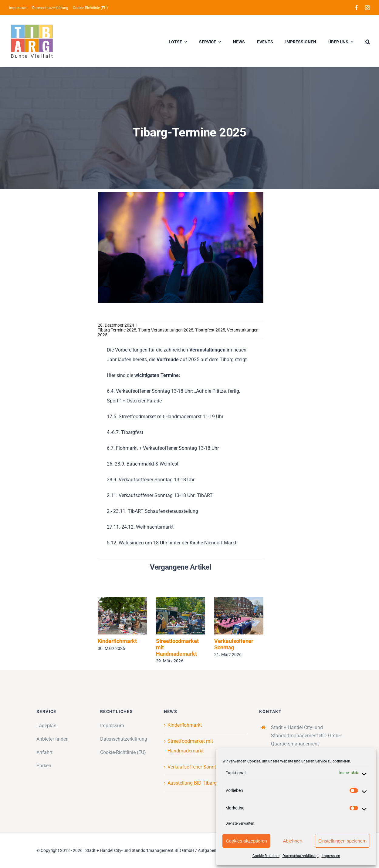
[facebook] (357, 8)
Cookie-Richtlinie (266, 856)
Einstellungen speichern (342, 841)
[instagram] (367, 8)
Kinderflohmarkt (117, 641)
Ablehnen (293, 841)
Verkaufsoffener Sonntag (234, 644)
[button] (368, 41)
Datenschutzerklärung (301, 856)
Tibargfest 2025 (210, 330)
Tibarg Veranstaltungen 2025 (166, 330)
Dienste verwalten (240, 823)
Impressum (331, 856)
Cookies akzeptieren (246, 841)
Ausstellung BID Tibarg (192, 783)
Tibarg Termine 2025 (117, 330)
